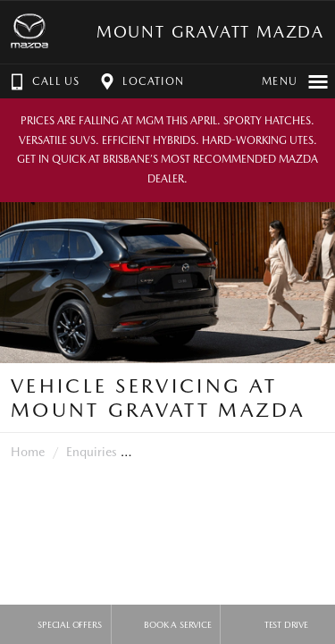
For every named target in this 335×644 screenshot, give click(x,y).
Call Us (43, 81)
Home (28, 452)
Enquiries (92, 452)
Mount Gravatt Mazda (210, 32)
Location (140, 81)
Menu (295, 81)
